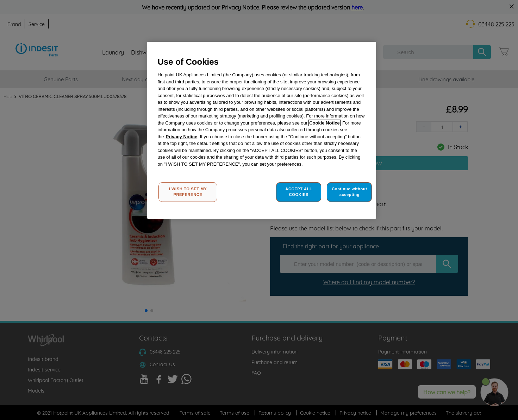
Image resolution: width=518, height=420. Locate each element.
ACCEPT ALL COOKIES (299, 192)
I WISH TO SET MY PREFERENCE (188, 192)
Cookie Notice (324, 123)
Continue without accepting (349, 192)
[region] (262, 130)
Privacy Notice (182, 137)
